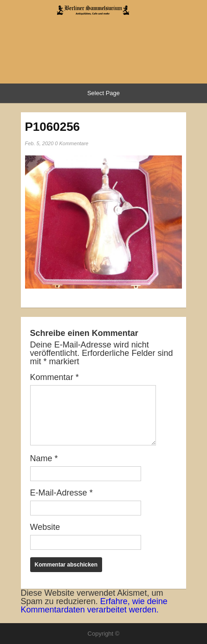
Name (44, 458)
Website (45, 527)
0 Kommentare (71, 143)
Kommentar (55, 377)
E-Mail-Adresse (61, 493)
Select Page (103, 93)
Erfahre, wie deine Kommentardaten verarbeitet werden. (94, 605)
